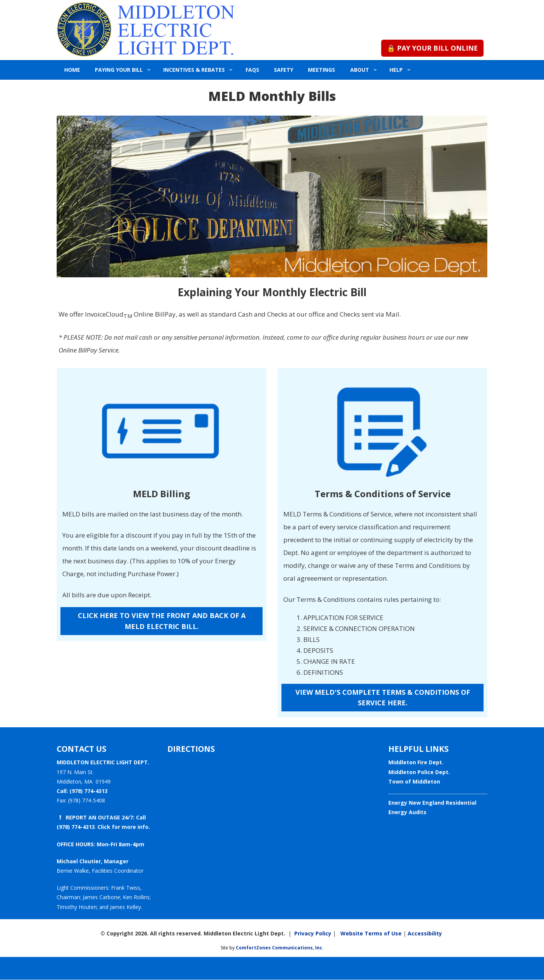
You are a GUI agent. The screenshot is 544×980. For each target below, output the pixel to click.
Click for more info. (124, 827)
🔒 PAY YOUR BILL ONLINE (432, 48)
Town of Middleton (414, 781)
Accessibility (425, 933)
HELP (396, 70)
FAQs (252, 70)
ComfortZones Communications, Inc (279, 948)
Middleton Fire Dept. (416, 762)
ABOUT (360, 70)
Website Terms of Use (369, 933)
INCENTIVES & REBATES (194, 70)
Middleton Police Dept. (419, 772)
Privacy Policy (313, 933)
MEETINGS (321, 70)
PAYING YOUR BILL (119, 70)
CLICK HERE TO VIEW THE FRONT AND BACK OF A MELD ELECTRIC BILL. (162, 621)
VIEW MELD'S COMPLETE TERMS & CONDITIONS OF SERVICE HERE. (383, 698)
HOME (72, 70)
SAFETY (284, 70)
